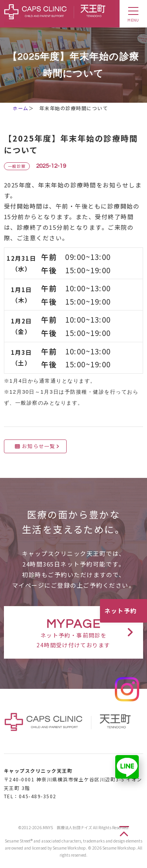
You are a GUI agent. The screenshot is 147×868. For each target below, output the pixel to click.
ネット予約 (121, 611)
